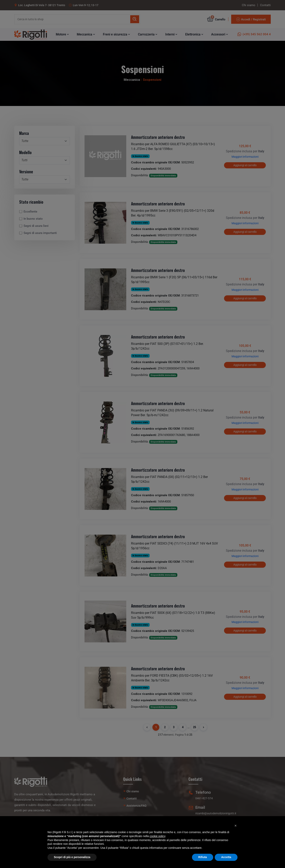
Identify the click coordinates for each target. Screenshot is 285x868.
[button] (236, 826)
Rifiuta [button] (203, 857)
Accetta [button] (226, 857)
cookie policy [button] (157, 836)
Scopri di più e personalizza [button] (72, 857)
